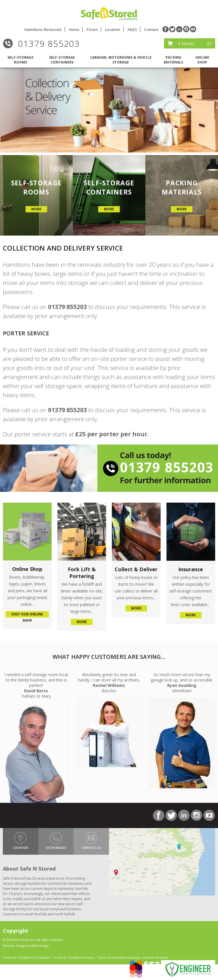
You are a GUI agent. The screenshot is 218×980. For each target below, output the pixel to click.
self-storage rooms (20, 60)
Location (113, 29)
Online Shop (202, 60)
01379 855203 (49, 44)
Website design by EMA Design (26, 946)
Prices (92, 29)
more (36, 209)
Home (74, 29)
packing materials (174, 60)
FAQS (133, 29)
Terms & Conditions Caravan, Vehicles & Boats (132, 957)
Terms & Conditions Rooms (74, 957)
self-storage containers (62, 60)
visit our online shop (27, 615)
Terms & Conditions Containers (27, 957)
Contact (151, 29)
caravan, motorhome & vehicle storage (121, 60)
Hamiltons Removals (43, 29)
